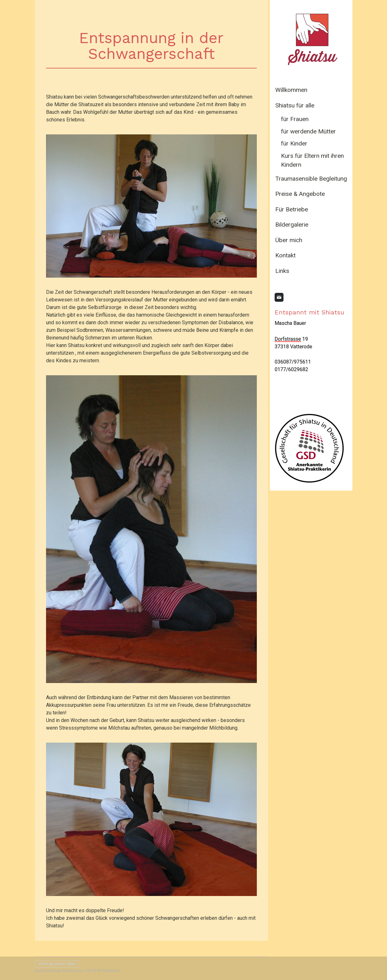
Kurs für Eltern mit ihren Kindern (312, 160)
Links (282, 271)
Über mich (289, 240)
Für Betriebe (292, 209)
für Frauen (295, 119)
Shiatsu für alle (295, 105)
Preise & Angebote (300, 194)
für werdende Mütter (308, 131)
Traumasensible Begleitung (311, 179)
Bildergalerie (292, 225)
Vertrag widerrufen (57, 964)
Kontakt (285, 255)
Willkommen (291, 90)
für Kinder (294, 143)
